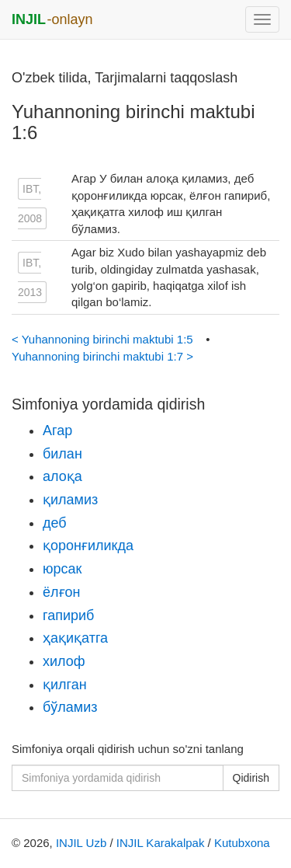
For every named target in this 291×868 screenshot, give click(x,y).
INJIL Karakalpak (161, 843)
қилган (65, 685)
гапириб (68, 615)
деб (55, 523)
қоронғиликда (88, 546)
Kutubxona (242, 843)
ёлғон (61, 592)
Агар (57, 431)
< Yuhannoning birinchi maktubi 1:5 (104, 339)
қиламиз (70, 500)
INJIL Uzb (81, 843)
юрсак (62, 569)
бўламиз (70, 707)
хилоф (64, 661)
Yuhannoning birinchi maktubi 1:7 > (102, 356)
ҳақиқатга (75, 638)
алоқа (62, 476)
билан (62, 454)
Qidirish (251, 778)
